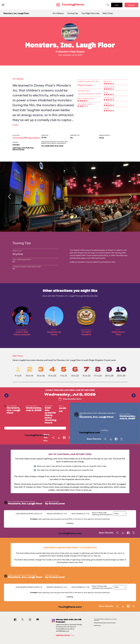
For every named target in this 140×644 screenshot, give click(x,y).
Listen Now (66, 635)
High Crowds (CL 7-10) (80, 514)
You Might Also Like (90, 13)
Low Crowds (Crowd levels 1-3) (29, 514)
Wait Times (108, 13)
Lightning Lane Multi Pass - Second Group (24, 149)
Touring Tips (73, 13)
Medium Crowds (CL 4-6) (57, 514)
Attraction (63, 52)
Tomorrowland (18, 138)
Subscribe (131, 5)
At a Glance (58, 13)
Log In (117, 5)
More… (16, 125)
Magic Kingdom (77, 52)
